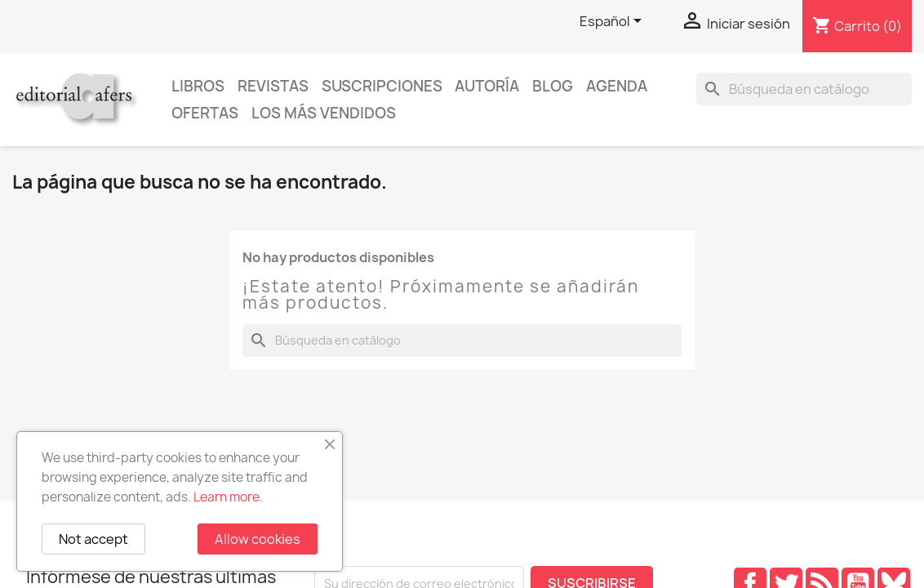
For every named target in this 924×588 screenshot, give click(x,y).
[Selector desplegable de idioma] (613, 22)
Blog (553, 86)
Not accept (93, 539)
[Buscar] (804, 89)
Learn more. (228, 497)
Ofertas (205, 113)
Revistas (273, 86)
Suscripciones (382, 86)
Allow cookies (258, 539)
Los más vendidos (324, 113)
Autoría (487, 86)
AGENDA (617, 86)
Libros (198, 86)
